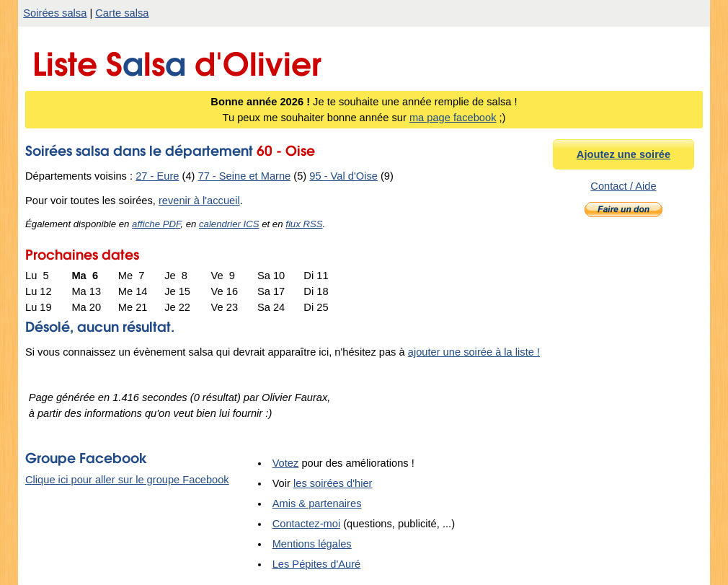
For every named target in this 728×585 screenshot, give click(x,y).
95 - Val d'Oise (343, 176)
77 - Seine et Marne (245, 176)
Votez (286, 463)
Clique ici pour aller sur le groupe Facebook (127, 480)
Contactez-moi (307, 524)
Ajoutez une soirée (623, 154)
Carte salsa (122, 13)
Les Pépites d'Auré (317, 564)
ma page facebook (453, 118)
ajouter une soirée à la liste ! (474, 352)
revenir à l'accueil (199, 201)
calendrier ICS (229, 224)
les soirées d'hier (333, 483)
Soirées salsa (55, 13)
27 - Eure (157, 176)
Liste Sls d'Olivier (177, 60)
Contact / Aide (623, 186)
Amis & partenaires (317, 503)
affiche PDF (156, 224)
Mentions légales (312, 544)
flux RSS (304, 224)
